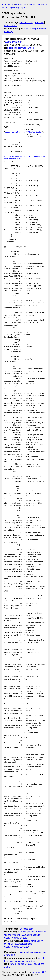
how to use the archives (21, 964)
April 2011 (26, 8)
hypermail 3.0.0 (39, 972)
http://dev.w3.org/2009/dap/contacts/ (24, 132)
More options (10, 25)
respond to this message (29, 952)
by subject (20, 961)
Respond (39, 22)
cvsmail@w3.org (13, 42)
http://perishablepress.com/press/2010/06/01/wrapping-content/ (25, 158)
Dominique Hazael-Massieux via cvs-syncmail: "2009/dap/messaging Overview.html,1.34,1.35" (26, 935)
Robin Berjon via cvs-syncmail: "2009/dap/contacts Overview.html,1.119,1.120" (24, 944)
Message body (27, 22)
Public (32, 5)
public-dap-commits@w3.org (21, 48)
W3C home (7, 5)
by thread (9, 961)
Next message (31, 29)
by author (30, 961)
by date (41, 958)
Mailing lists (21, 5)
